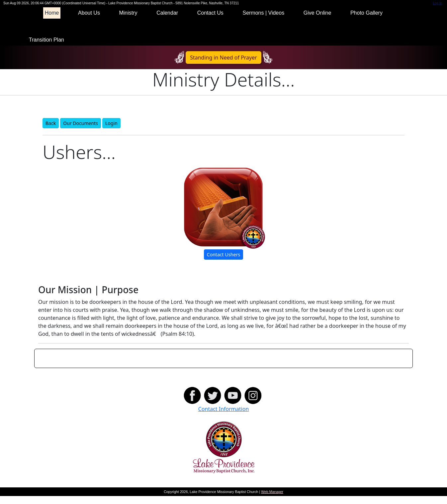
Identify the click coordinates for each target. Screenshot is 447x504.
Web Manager (272, 500)
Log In (437, 11)
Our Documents (80, 131)
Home (52, 21)
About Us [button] (89, 21)
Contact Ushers (223, 262)
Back (51, 131)
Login (111, 131)
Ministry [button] (128, 21)
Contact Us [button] (210, 21)
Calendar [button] (167, 21)
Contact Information (224, 417)
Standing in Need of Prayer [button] (223, 65)
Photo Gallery (366, 21)
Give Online (317, 21)
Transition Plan (46, 48)
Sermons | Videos (263, 21)
